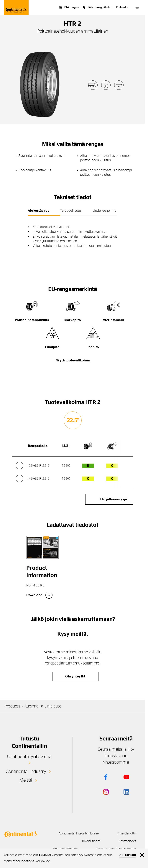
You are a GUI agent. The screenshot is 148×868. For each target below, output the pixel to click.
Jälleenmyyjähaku (100, 7)
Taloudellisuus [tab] (71, 211)
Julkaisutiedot (89, 841)
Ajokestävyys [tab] (38, 211)
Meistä (26, 780)
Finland (121, 7)
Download (34, 595)
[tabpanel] (73, 234)
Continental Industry (26, 771)
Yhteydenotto (126, 834)
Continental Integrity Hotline (77, 834)
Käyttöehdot (127, 841)
